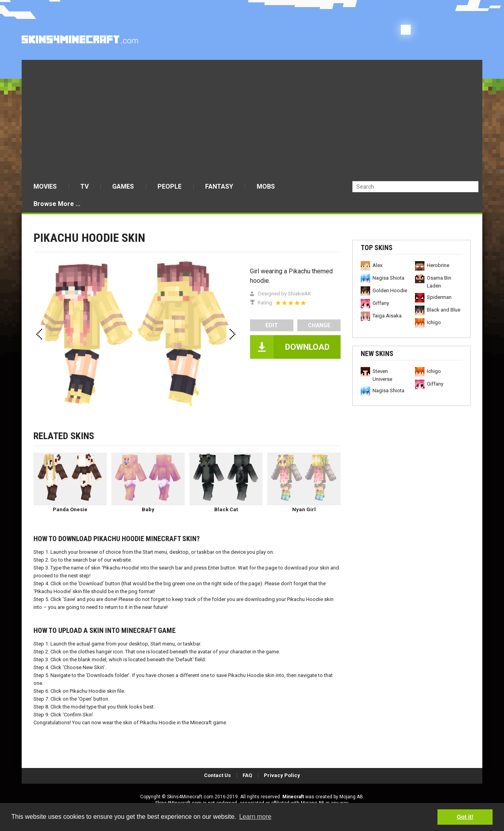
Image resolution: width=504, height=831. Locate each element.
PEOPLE (170, 186)
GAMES (123, 186)
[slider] (291, 303)
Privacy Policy (282, 775)
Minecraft (293, 797)
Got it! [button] (465, 817)
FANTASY (219, 186)
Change (319, 325)
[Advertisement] (252, 119)
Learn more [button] (255, 817)
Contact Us (217, 775)
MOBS (266, 186)
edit (272, 325)
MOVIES (45, 186)
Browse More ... (57, 204)
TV (84, 186)
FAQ (247, 775)
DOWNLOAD (307, 347)
